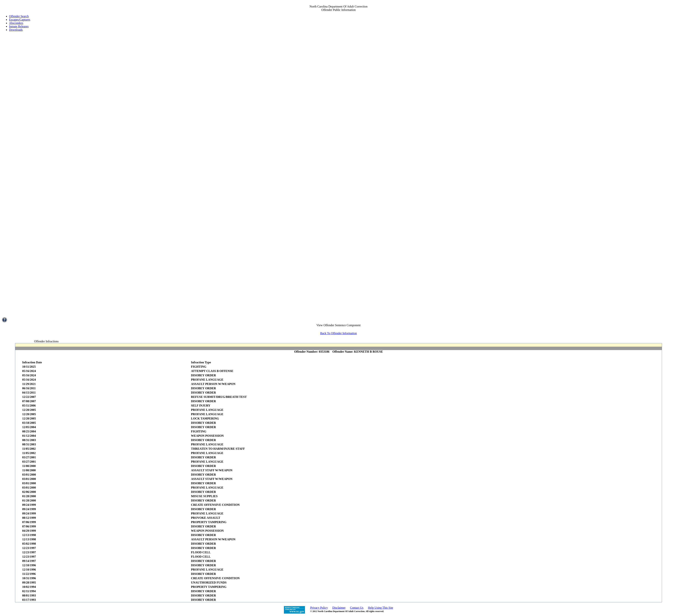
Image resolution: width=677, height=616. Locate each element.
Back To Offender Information (338, 333)
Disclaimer (339, 608)
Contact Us (357, 608)
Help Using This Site (381, 608)
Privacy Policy (319, 608)
